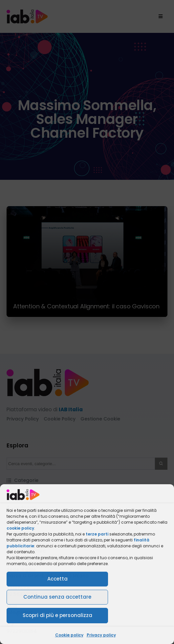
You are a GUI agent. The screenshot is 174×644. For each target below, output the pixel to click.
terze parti (97, 534)
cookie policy (20, 528)
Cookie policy (69, 635)
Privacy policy (101, 635)
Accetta (57, 579)
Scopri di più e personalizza (57, 615)
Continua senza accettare (57, 597)
